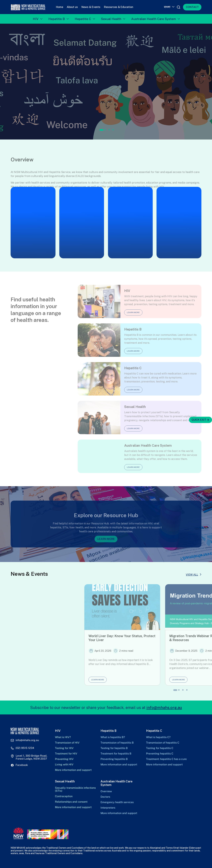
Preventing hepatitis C (160, 754)
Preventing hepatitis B (114, 759)
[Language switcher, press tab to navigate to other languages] (169, 7)
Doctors (105, 797)
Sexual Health (111, 19)
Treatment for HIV (66, 754)
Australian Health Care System (154, 19)
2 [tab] (105, 130)
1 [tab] (102, 130)
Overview (106, 791)
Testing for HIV (64, 748)
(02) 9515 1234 (25, 748)
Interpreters (108, 808)
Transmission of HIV (67, 743)
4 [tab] (113, 130)
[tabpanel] (106, 82)
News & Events (91, 7)
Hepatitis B (57, 19)
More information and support (73, 770)
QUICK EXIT (200, 420)
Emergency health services (117, 802)
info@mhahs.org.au (164, 707)
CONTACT (192, 7)
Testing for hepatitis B (114, 748)
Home (60, 7)
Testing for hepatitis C (160, 748)
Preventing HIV (64, 759)
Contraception (64, 796)
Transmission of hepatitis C (163, 743)
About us (72, 7)
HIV (36, 19)
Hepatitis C (83, 19)
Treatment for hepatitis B (116, 754)
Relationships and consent (71, 802)
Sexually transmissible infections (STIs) (75, 789)
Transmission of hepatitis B (117, 743)
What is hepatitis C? (158, 737)
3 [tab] (109, 130)
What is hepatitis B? (113, 737)
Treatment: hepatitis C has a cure (166, 759)
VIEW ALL (192, 575)
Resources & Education (119, 7)
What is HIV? (63, 737)
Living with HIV (64, 765)
